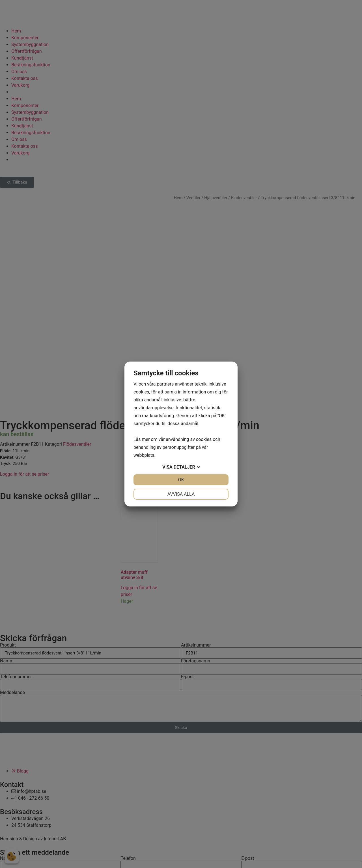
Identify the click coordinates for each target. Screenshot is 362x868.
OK (181, 480)
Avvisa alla (181, 494)
